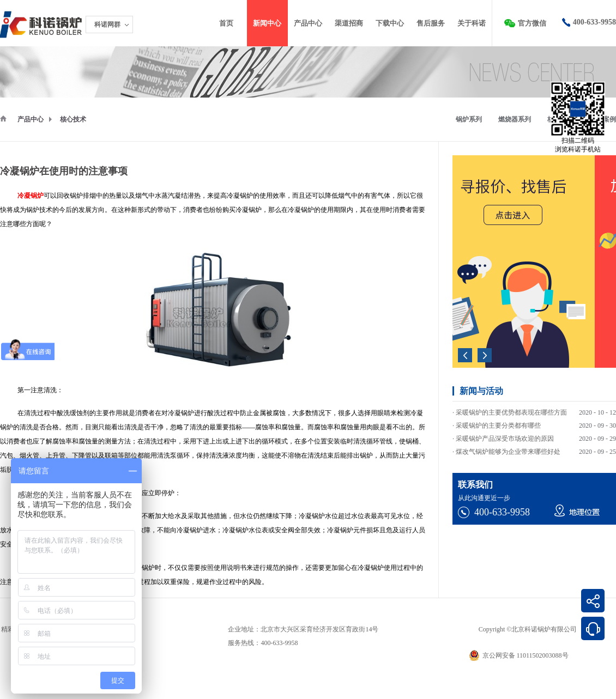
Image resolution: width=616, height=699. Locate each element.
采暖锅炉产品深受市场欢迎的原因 (505, 440)
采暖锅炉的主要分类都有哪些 (498, 427)
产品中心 (31, 119)
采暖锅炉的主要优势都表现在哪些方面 (511, 414)
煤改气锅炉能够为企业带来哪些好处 (508, 453)
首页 (226, 23)
